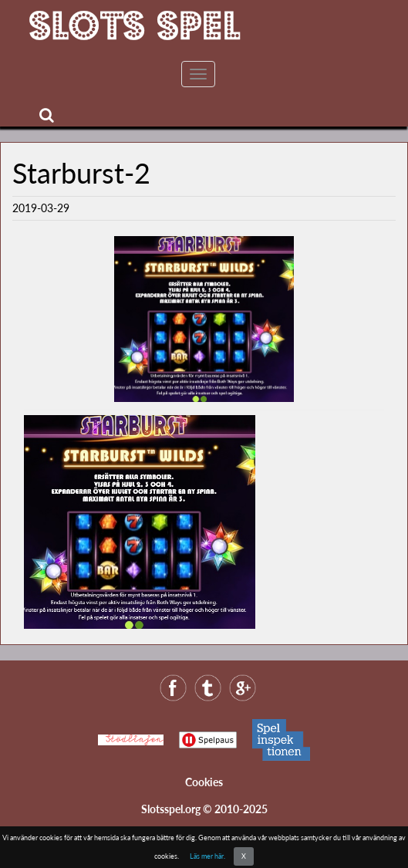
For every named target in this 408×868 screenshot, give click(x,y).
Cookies (204, 782)
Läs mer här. (207, 856)
